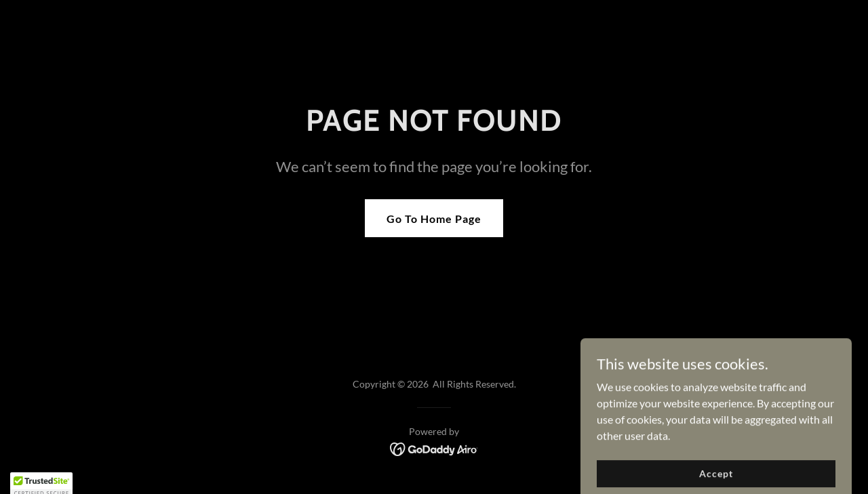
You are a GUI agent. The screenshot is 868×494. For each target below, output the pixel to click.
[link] (434, 448)
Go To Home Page (434, 219)
